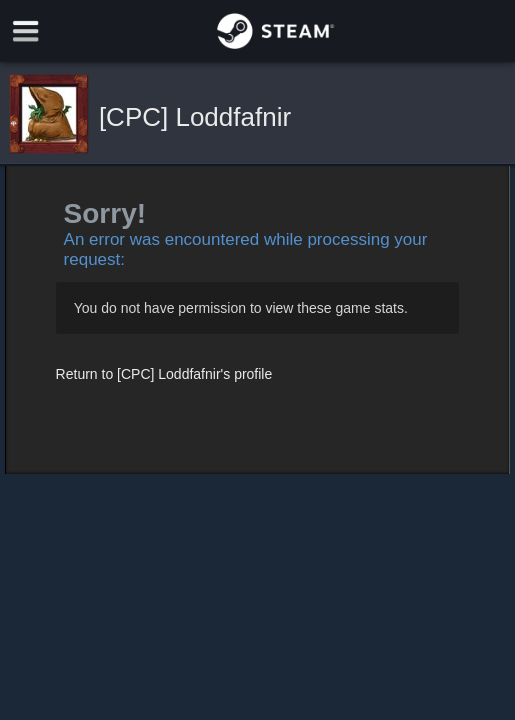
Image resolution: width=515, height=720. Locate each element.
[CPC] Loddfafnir (195, 117)
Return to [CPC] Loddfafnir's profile (164, 374)
